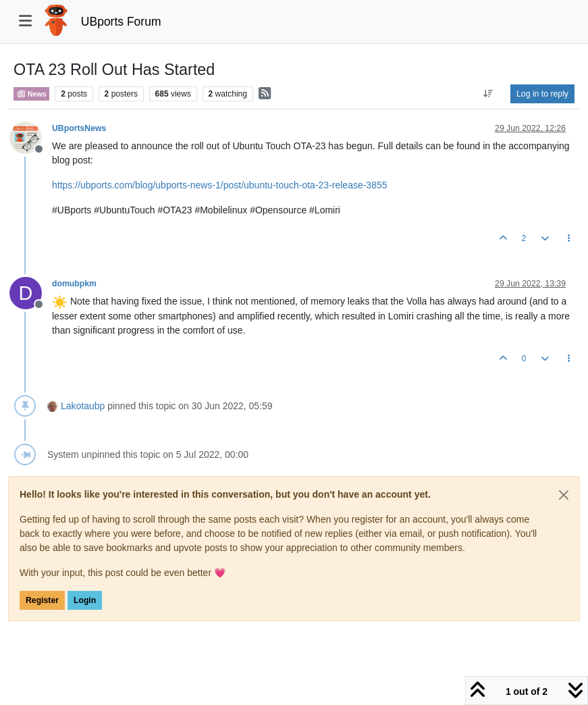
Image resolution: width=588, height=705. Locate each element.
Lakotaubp (83, 406)
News (31, 94)
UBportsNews (79, 128)
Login (85, 600)
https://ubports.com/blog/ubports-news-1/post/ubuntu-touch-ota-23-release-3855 (220, 185)
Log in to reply (542, 94)
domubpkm (74, 284)
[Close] (564, 495)
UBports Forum (121, 22)
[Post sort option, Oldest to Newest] (488, 94)
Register (42, 600)
